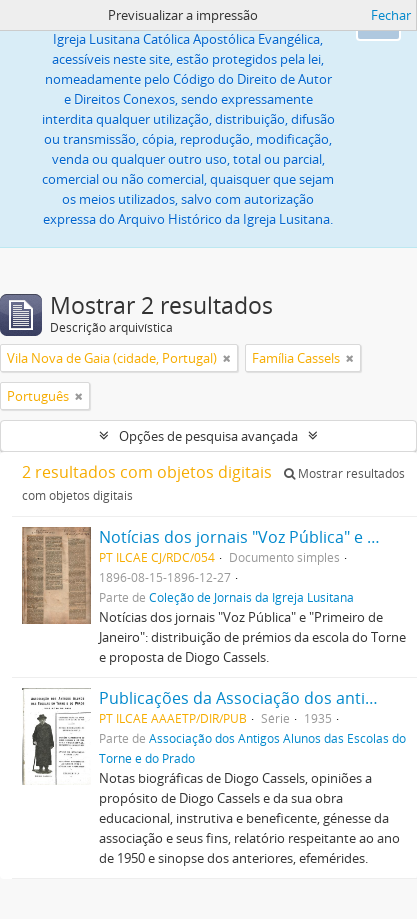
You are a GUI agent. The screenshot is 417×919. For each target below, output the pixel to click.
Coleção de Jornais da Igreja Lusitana (251, 597)
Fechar (391, 15)
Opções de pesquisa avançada (208, 436)
